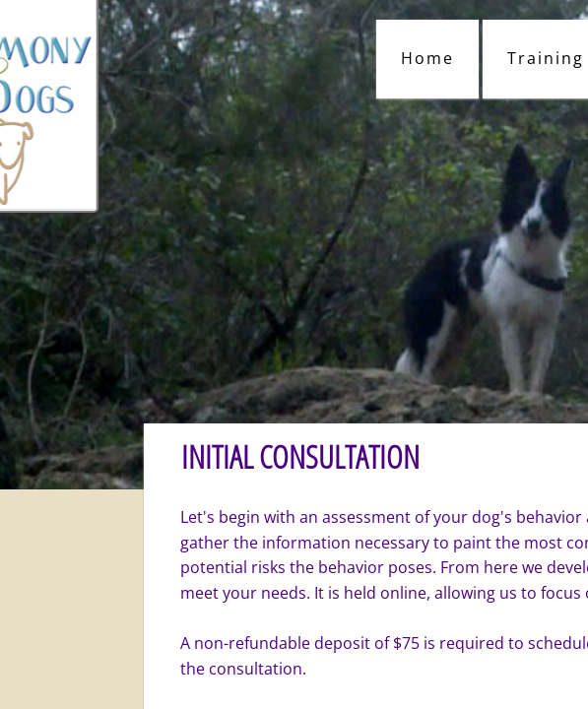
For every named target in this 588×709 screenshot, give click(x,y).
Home (427, 58)
